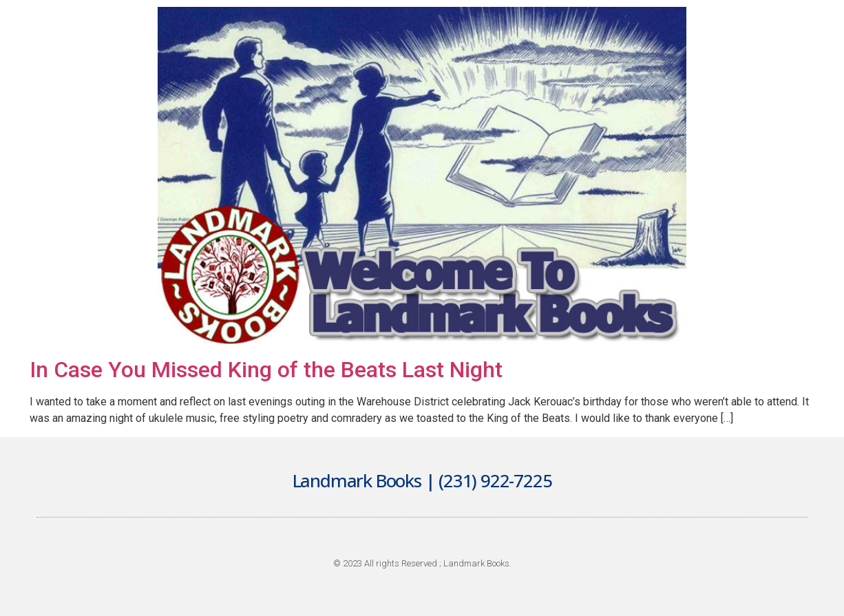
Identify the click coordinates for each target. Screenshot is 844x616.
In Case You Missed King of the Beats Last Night (266, 370)
